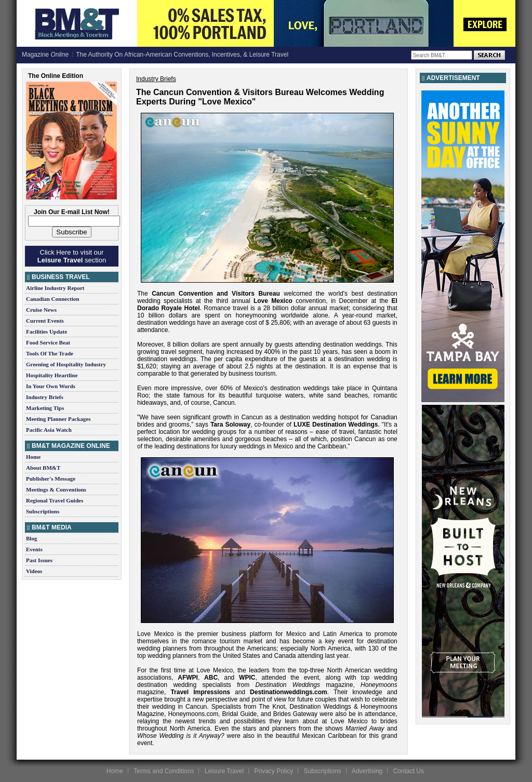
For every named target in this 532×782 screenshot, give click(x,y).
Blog (31, 538)
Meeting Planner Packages (58, 419)
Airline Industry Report (55, 288)
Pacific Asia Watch (49, 430)
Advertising (367, 771)
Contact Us (409, 771)
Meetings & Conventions (56, 489)
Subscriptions (43, 511)
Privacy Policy (274, 771)
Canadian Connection (52, 299)
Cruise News (41, 310)
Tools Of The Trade (50, 353)
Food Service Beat (48, 342)
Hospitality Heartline (52, 375)
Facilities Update (46, 332)
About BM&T (43, 468)
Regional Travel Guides (55, 500)
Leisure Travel (224, 771)
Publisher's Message (51, 479)
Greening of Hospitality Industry (66, 364)
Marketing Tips (45, 408)
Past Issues (39, 560)
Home (33, 457)
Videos (34, 571)
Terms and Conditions (164, 771)
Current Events (45, 321)
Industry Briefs (45, 397)
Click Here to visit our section (72, 256)
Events (34, 549)
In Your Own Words (51, 386)
